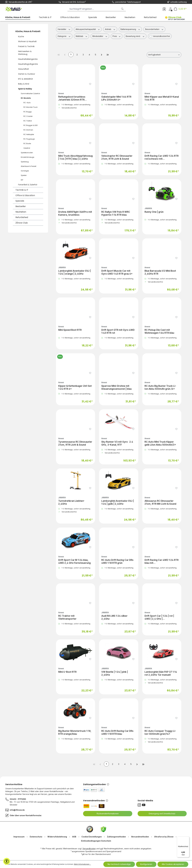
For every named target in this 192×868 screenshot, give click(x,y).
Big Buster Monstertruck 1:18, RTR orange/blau (75, 733)
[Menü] (188, 838)
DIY (22, 180)
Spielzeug (25, 162)
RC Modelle (26, 98)
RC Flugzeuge (29, 139)
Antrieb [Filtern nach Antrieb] (110, 29)
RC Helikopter (29, 134)
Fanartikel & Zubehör (28, 185)
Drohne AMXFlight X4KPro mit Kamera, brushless (75, 214)
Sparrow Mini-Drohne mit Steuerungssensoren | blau (116, 388)
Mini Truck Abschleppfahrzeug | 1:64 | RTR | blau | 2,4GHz (75, 158)
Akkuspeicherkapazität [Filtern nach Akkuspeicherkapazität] (88, 29)
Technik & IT (22, 190)
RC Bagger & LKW (31, 125)
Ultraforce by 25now (164, 837)
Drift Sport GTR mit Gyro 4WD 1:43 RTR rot (118, 332)
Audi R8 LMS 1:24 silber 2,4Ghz (114, 618)
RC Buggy (28, 112)
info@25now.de (17, 810)
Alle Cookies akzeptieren (173, 864)
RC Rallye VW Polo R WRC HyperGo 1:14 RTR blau (116, 214)
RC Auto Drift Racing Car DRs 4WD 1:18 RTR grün (117, 562)
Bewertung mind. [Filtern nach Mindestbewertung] (135, 36)
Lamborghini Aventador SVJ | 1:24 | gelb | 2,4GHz (118, 503)
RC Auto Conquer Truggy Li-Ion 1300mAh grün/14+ (160, 733)
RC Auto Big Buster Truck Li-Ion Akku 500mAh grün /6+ (160, 388)
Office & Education (25, 195)
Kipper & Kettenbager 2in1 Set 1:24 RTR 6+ (75, 388)
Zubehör (27, 148)
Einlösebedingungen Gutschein (96, 841)
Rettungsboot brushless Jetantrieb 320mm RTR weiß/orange (72, 99)
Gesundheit (24, 69)
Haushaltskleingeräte (28, 59)
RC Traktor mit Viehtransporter (67, 618)
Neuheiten (21, 212)
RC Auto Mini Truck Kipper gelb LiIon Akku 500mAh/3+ (160, 443)
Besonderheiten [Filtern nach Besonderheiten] (154, 29)
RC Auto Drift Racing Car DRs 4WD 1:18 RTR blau (117, 733)
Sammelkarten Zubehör (30, 94)
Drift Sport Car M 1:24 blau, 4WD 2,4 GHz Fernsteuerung (74, 562)
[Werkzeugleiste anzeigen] (7, 861)
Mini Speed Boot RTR (70, 330)
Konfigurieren (146, 864)
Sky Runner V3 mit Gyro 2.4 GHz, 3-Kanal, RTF (117, 443)
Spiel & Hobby (25, 89)
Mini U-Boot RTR (67, 672)
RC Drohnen (28, 130)
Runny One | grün (154, 212)
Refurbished (22, 217)
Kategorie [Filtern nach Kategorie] (64, 36)
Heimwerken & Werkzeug (25, 53)
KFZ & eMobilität (26, 79)
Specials (20, 201)
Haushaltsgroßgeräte (28, 64)
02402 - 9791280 (18, 800)
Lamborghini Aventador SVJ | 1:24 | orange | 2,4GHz (75, 273)
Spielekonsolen (27, 153)
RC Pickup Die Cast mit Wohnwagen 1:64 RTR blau (159, 332)
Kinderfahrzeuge (27, 157)
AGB (74, 837)
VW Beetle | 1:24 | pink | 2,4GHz (115, 674)
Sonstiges (25, 171)
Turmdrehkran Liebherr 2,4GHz (71, 503)
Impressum (19, 837)
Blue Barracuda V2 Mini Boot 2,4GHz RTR (160, 273)
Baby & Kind (24, 84)
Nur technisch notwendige (119, 864)
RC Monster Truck (30, 107)
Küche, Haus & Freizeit (28, 31)
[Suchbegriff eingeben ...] (93, 9)
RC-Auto (27, 103)
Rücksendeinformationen (106, 814)
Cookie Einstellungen (92, 837)
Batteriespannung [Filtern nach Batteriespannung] (130, 29)
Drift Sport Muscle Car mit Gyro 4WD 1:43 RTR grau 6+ (117, 273)
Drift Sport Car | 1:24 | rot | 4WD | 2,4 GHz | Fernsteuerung (159, 618)
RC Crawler (28, 116)
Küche (21, 36)
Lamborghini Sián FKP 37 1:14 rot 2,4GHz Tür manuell (161, 674)
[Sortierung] (164, 55)
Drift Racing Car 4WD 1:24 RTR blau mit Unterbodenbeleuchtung (162, 562)
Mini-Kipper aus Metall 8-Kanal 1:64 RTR (162, 98)
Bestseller (21, 206)
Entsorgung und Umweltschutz (160, 814)
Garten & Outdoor (27, 74)
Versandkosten (89, 849)
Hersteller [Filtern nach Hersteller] (64, 29)
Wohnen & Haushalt (27, 41)
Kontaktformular (33, 816)
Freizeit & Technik (26, 46)
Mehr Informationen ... (82, 864)
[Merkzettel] (164, 9)
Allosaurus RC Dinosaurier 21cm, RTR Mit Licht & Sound (160, 503)
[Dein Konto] (170, 9)
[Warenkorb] (180, 9)
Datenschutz (36, 837)
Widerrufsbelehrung (57, 837)
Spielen (24, 175)
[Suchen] (123, 9)
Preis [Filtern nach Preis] (117, 36)
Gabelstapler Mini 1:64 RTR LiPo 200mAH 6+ (116, 98)
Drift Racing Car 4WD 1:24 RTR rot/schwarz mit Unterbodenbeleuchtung (162, 158)
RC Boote (27, 144)
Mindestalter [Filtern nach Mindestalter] (100, 36)
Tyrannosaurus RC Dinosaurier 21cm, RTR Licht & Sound (75, 443)
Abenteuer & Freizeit (29, 166)
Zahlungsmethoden (96, 785)
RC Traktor (28, 121)
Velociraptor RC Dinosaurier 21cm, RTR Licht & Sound (117, 158)
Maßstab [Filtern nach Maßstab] (82, 36)
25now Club (22, 223)
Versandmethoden (96, 801)
